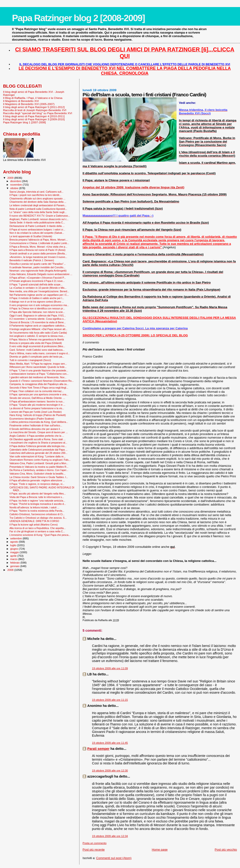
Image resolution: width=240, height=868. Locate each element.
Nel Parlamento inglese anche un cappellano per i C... (39, 295)
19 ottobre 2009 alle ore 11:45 (110, 743)
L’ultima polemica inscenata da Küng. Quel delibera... (39, 422)
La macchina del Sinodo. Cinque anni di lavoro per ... (39, 432)
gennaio (15, 566)
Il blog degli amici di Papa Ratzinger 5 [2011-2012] (34, 107)
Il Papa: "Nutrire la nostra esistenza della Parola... (37, 511)
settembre (17, 538)
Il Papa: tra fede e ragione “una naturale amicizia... (37, 501)
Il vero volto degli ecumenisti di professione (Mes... (37, 346)
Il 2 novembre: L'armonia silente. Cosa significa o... (37, 319)
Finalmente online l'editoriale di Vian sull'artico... (36, 425)
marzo (14, 559)
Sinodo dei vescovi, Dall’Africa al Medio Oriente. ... (37, 398)
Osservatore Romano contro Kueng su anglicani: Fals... (40, 460)
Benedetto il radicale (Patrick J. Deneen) (32, 260)
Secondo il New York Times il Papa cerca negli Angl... (39, 388)
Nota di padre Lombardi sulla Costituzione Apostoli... (38, 209)
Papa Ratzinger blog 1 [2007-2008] (24, 122)
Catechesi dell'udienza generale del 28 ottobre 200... (38, 453)
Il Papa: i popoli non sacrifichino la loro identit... (35, 195)
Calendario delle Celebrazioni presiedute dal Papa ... (38, 450)
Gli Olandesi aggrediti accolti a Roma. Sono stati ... (37, 439)
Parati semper (98, 749)
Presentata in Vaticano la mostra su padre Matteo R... (39, 467)
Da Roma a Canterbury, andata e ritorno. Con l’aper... (39, 470)
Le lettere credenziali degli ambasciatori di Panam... (38, 205)
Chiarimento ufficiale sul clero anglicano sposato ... (37, 199)
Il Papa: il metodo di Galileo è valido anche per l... (37, 298)
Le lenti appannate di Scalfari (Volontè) (31, 236)
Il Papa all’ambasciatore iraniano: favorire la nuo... (37, 401)
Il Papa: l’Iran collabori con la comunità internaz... (37, 391)
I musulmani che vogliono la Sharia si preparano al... (38, 443)
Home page (160, 850)
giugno (15, 549)
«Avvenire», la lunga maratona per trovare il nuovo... (38, 257)
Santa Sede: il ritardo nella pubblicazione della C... (37, 222)
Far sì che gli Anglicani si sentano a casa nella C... (37, 531)
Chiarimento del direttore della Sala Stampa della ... (38, 202)
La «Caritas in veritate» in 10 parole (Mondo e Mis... (38, 288)
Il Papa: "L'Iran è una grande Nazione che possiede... (39, 370)
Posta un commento (94, 843)
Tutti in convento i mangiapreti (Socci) (30, 360)
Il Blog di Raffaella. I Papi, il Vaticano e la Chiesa (33, 98)
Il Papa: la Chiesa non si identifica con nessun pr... (37, 308)
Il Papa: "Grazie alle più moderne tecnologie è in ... (37, 405)
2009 (11, 178)
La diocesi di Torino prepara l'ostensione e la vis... (37, 408)
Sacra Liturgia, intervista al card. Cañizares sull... (36, 192)
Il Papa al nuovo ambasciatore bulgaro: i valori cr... (37, 230)
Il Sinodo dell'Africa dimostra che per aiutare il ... (36, 429)
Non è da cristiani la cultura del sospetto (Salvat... (37, 233)
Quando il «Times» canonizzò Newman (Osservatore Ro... (41, 381)
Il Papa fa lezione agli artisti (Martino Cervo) (33, 525)
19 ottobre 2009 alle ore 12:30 (110, 771)
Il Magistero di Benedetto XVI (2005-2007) (29, 104)
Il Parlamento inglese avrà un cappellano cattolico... (38, 326)
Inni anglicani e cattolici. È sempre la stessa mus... (37, 336)
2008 (11, 570)
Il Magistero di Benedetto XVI (21, 101)
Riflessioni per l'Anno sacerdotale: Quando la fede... (38, 367)
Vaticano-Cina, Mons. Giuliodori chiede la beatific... (37, 474)
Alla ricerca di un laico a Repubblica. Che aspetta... (37, 528)
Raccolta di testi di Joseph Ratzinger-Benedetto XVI (35, 110)
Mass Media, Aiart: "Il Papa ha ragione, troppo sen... (38, 364)
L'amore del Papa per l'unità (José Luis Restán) (35, 412)
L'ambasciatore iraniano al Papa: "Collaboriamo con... (39, 374)
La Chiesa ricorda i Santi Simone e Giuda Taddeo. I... (39, 477)
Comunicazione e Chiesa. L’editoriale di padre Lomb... (39, 243)
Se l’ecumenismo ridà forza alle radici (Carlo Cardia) (38, 333)
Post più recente (94, 850)
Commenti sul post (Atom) (114, 858)
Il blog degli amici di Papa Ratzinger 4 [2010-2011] (34, 116)
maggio (15, 552)
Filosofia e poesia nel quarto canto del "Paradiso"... (37, 264)
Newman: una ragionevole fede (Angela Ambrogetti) (38, 271)
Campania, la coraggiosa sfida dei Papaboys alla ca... (39, 384)
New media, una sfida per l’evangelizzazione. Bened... (39, 291)
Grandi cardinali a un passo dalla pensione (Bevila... (38, 253)
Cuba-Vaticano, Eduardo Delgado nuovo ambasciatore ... (41, 274)
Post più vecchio (226, 850)
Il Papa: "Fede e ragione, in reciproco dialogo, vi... (37, 484)
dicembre (16, 181)
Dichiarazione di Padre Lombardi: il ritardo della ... (37, 226)
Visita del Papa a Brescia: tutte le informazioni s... (37, 497)
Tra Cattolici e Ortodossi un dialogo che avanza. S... (38, 518)
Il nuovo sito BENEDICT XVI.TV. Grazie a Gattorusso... (40, 216)
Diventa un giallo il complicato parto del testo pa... (37, 357)
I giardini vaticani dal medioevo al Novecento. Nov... (38, 377)
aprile (14, 556)
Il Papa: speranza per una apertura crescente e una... (39, 394)
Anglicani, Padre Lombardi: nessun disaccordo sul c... (39, 219)
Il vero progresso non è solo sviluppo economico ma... (39, 305)
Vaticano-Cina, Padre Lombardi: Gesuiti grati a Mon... (39, 463)
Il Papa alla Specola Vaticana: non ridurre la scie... (37, 312)
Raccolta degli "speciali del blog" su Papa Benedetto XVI (38, 113)
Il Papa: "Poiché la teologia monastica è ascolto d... (38, 504)
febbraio (15, 563)
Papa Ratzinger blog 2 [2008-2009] (78, 18)
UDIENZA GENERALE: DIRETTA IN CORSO (34, 521)
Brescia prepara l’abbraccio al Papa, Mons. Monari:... (39, 240)
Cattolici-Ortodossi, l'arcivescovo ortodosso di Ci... (37, 514)
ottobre (15, 188)
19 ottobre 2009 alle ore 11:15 (110, 700)
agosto (15, 542)
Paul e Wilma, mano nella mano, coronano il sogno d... (39, 353)
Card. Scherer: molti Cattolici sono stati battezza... (37, 350)
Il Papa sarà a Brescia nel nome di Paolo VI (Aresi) (37, 250)
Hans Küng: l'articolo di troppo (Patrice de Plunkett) (38, 415)
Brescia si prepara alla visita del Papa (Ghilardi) (36, 343)
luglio (14, 545)
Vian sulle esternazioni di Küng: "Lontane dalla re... (37, 456)
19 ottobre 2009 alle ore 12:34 (110, 836)
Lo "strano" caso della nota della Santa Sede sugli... (38, 212)
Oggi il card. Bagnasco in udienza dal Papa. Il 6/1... (38, 315)
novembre (17, 185)
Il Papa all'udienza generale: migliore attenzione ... (37, 480)
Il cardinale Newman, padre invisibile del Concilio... (37, 267)
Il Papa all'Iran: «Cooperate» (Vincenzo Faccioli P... (38, 278)
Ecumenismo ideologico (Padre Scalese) (32, 419)
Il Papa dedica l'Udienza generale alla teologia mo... (38, 446)
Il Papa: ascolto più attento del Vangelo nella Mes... (38, 494)
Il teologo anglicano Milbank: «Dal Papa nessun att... (38, 329)
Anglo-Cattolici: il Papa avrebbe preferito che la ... (37, 436)
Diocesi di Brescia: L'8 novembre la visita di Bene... (38, 322)
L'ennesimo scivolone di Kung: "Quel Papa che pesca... (40, 535)
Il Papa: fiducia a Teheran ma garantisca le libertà (37, 339)
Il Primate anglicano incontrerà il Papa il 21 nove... (37, 281)
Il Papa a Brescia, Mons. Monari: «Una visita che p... (38, 247)
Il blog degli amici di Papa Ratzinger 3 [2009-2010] (34, 119)
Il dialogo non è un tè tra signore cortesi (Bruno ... (37, 302)
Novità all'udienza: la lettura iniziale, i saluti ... (34, 507)
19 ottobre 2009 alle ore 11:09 (110, 668)
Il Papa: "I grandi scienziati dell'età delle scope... (36, 284)
